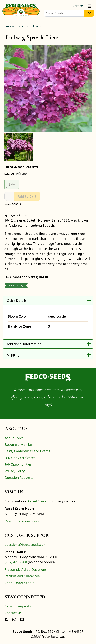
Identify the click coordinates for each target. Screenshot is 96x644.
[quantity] (9, 196)
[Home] (21, 9)
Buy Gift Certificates (20, 458)
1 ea (12, 184)
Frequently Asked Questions (26, 569)
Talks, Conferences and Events (27, 451)
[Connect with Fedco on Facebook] (7, 619)
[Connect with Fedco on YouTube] (22, 619)
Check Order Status (19, 583)
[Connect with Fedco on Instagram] (14, 619)
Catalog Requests (18, 606)
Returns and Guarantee (22, 576)
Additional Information (24, 344)
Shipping (13, 355)
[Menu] (90, 6)
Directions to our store (22, 521)
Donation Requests (19, 478)
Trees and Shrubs (16, 26)
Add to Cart (27, 196)
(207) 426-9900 (16, 562)
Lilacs (37, 26)
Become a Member (19, 444)
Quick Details (17, 300)
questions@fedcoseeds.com (26, 545)
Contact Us (13, 613)
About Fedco (14, 438)
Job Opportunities (18, 464)
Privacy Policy (15, 471)
